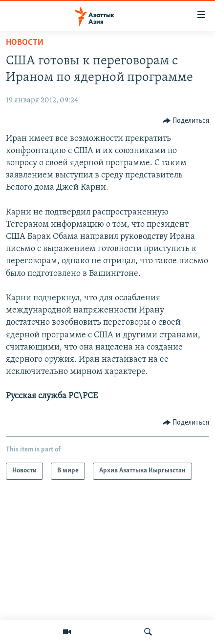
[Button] (186, 121)
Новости (25, 43)
